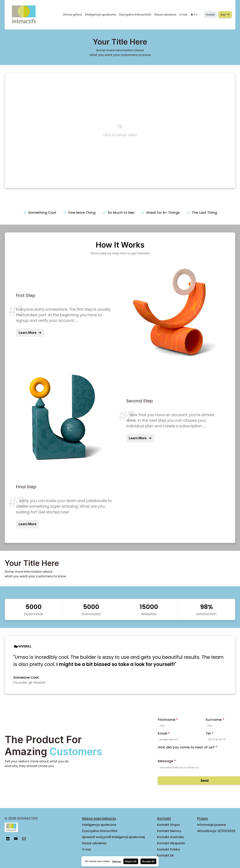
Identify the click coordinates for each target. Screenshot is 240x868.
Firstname (168, 720)
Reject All (131, 861)
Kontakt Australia (170, 837)
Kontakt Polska (169, 849)
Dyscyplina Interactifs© (135, 15)
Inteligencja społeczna (100, 15)
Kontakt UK (165, 855)
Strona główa (72, 15)
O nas (183, 15)
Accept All (148, 861)
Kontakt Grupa (168, 825)
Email (164, 733)
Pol (195, 15)
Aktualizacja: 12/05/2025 (216, 831)
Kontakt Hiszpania (171, 843)
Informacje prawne (212, 825)
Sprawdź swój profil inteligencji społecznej (113, 837)
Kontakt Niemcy (169, 831)
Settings (117, 861)
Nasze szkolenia (165, 15)
